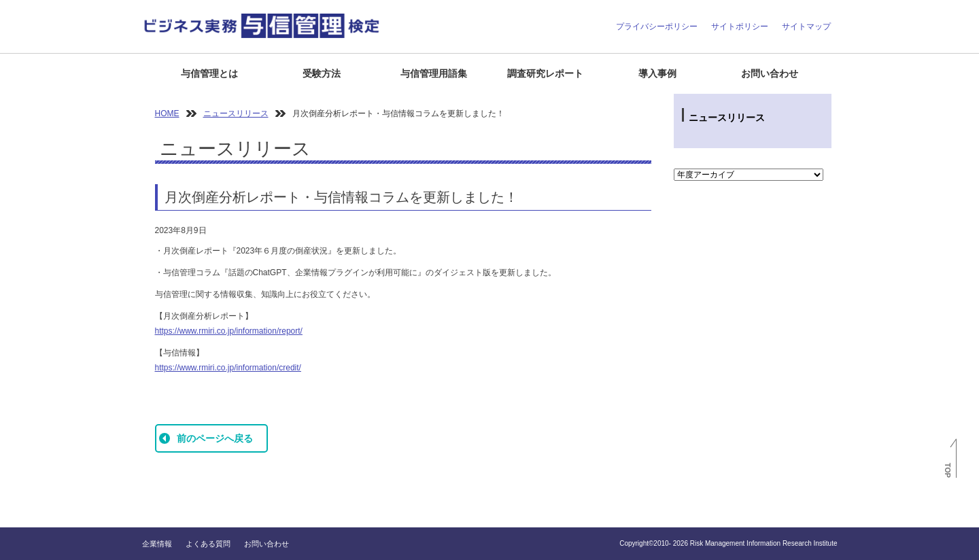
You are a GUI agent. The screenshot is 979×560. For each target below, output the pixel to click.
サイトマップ (806, 27)
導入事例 (657, 73)
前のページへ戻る (215, 438)
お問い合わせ (770, 73)
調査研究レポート (545, 73)
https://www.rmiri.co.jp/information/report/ (229, 331)
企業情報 (157, 544)
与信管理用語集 (434, 73)
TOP (948, 470)
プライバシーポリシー (657, 27)
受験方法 (322, 73)
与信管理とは (209, 73)
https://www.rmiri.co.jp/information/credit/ (228, 368)
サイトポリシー (740, 27)
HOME (167, 113)
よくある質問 (208, 544)
